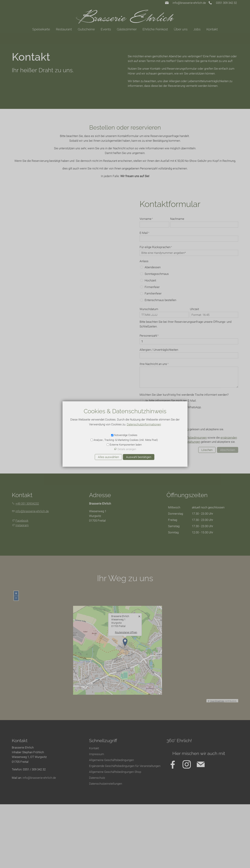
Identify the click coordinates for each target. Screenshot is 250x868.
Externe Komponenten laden (126, 445)
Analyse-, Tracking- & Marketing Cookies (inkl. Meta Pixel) (126, 440)
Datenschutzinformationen (144, 424)
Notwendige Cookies (126, 435)
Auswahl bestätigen (139, 457)
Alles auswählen (108, 457)
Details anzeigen (127, 449)
